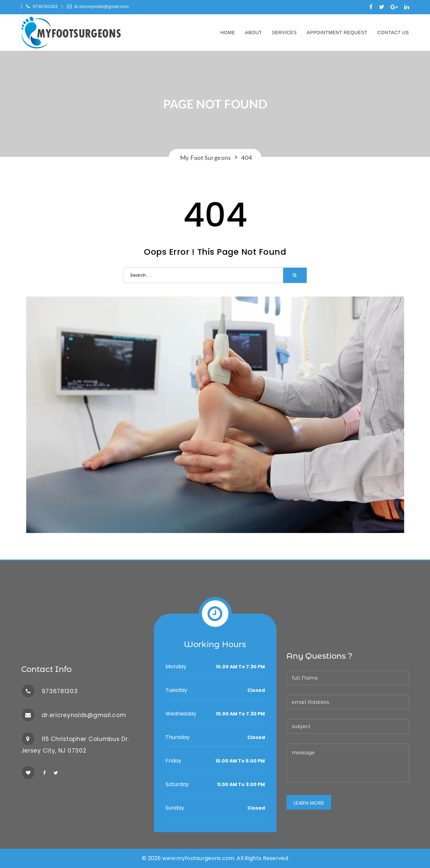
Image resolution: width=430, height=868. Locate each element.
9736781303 (42, 6)
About (253, 33)
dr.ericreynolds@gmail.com (98, 6)
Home (228, 33)
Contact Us (393, 33)
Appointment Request (337, 33)
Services (284, 33)
